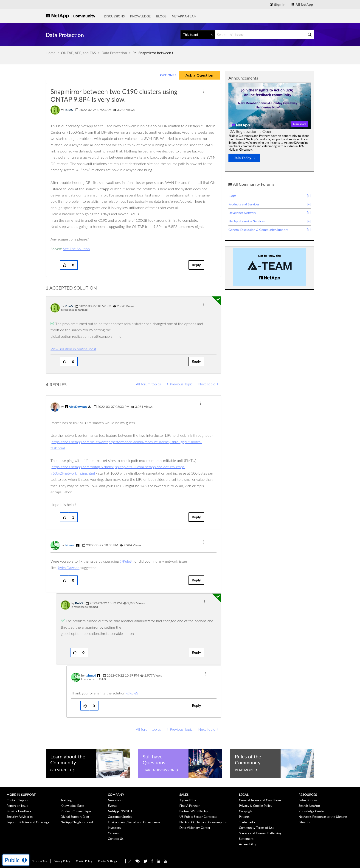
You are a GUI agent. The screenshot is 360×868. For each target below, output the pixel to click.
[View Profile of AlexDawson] (78, 407)
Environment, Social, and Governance (134, 822)
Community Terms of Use (257, 828)
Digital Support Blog (75, 817)
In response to (74, 310)
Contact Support (18, 800)
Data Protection (114, 53)
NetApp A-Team (184, 16)
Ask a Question (199, 75)
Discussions (114, 16)
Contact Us (116, 839)
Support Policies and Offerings (28, 822)
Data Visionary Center (195, 828)
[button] (203, 91)
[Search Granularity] (198, 35)
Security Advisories (20, 817)
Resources (308, 795)
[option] (270, 124)
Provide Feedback (19, 811)
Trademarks (247, 822)
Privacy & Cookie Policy (256, 806)
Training (66, 800)
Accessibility (248, 844)
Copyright (246, 811)
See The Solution (76, 249)
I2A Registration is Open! (251, 131)
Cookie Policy (84, 861)
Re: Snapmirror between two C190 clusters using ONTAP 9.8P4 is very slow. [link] (155, 53)
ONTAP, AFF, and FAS (79, 53)
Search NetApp (309, 806)
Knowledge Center (312, 811)
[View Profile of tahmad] (70, 545)
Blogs (161, 16)
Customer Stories (120, 817)
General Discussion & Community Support (258, 230)
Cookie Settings (107, 861)
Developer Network (242, 213)
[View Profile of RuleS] (69, 110)
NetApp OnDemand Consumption (203, 822)
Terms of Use (40, 861)
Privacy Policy (62, 861)
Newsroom (116, 800)
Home (51, 53)
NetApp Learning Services (247, 221)
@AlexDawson (68, 568)
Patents (244, 817)
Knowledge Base (72, 806)
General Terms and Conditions (260, 800)
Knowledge (141, 16)
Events (113, 806)
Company (116, 795)
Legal (244, 795)
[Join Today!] (244, 158)
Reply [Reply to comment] (196, 361)
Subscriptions (308, 800)
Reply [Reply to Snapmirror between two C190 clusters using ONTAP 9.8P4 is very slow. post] (196, 265)
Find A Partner (189, 806)
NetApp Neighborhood (77, 822)
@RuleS (126, 561)
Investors (114, 828)
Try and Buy (188, 800)
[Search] (264, 35)
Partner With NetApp (194, 811)
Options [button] (167, 75)
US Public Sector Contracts (198, 817)
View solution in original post (73, 349)
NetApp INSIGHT (120, 811)
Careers (113, 833)
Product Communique (76, 811)
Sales (184, 795)
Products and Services (244, 204)
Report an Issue (17, 806)
